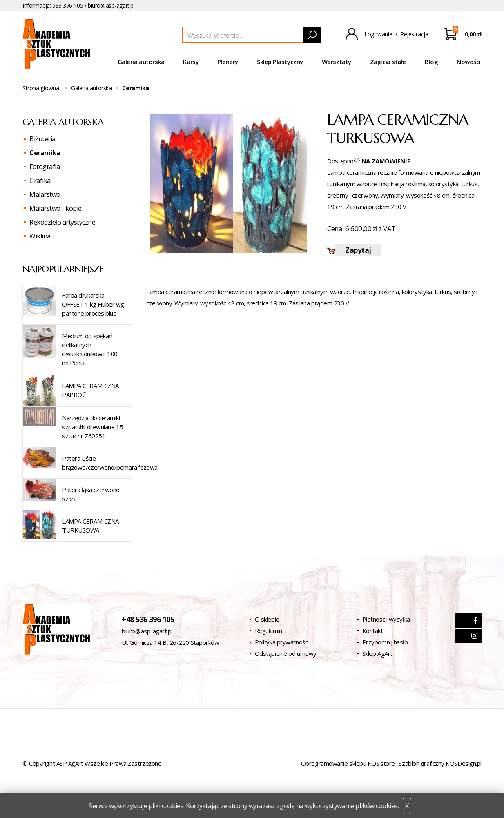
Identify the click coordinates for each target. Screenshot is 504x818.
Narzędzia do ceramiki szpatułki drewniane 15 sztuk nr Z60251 (93, 427)
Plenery (228, 62)
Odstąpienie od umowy (286, 653)
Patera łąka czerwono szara (91, 494)
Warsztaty (337, 62)
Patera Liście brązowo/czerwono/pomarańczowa (110, 463)
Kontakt (373, 631)
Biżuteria (42, 139)
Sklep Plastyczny (280, 62)
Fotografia (45, 167)
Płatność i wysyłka (386, 619)
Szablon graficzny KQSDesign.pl (440, 763)
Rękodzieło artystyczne (62, 222)
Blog (431, 62)
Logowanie (378, 34)
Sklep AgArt (377, 653)
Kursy (191, 62)
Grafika (40, 181)
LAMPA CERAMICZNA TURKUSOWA (90, 526)
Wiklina (40, 236)
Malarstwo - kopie (56, 208)
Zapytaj (358, 250)
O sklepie (267, 619)
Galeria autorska (141, 62)
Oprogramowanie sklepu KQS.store (348, 763)
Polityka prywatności (282, 642)
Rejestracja (414, 34)
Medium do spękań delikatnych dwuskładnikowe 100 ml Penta (90, 349)
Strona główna (41, 88)
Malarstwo (45, 194)
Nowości (469, 62)
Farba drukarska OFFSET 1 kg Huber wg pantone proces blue (93, 304)
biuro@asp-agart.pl (111, 6)
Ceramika (45, 153)
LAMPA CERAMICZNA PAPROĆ (90, 390)
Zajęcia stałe (388, 62)
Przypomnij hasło (385, 642)
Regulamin (269, 631)
